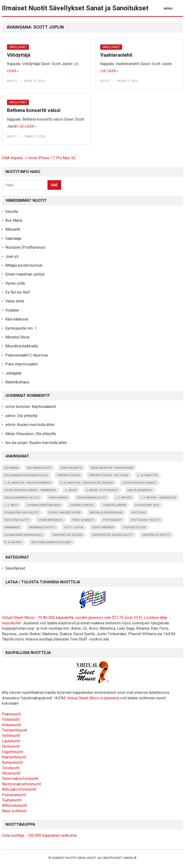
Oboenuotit (11, 773)
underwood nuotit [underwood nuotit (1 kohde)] (156, 535)
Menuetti (13, 229)
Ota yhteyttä (27, 416)
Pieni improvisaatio (22, 364)
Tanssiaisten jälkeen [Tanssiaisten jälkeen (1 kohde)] (67, 535)
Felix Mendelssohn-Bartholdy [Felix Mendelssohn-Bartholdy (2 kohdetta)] (26, 475)
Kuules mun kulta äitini (36, 425)
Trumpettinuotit (15, 730)
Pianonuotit (11, 714)
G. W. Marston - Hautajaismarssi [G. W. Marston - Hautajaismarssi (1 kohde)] (28, 483)
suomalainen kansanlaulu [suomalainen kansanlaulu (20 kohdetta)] (24, 535)
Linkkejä (130, 858)
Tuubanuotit (12, 800)
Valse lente (15, 301)
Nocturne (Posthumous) (25, 247)
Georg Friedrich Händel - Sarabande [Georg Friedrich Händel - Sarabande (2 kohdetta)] (30, 490)
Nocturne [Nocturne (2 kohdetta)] (139, 513)
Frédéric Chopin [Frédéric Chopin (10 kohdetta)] (69, 475)
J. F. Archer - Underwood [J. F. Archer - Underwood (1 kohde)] (158, 498)
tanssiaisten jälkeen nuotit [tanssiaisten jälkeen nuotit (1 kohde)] (112, 535)
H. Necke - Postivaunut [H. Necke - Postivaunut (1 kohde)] (102, 490)
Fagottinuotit (13, 752)
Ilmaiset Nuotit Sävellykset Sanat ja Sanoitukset (75, 8)
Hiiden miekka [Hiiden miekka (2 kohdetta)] (58, 498)
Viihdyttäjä (19, 55)
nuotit (12, 81)
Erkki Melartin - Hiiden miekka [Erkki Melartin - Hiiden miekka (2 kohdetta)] (112, 468)
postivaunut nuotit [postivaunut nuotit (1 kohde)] (145, 520)
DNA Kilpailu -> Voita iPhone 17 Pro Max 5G (39, 158)
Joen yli (12, 256)
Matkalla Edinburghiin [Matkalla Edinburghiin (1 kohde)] (106, 513)
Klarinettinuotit (14, 757)
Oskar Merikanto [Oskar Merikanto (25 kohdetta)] (51, 520)
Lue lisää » (109, 71)
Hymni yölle (15, 283)
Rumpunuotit (12, 762)
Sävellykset (18, 47)
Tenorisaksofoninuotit (20, 779)
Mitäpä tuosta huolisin (24, 265)
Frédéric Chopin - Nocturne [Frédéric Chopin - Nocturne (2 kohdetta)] (109, 475)
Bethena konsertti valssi (34, 110)
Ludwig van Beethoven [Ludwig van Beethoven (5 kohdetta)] (64, 513)
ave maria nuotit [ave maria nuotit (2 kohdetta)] (39, 468)
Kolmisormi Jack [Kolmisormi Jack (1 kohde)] (147, 505)
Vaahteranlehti (116, 55)
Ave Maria (14, 220)
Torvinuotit (11, 768)
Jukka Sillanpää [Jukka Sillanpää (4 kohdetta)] (114, 505)
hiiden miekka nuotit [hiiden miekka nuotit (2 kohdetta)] (92, 498)
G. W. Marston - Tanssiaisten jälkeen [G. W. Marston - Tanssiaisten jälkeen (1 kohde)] (87, 483)
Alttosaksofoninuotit (19, 789)
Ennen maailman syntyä (25, 274)
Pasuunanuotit (14, 795)
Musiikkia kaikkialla (22, 346)
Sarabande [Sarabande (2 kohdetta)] (12, 527)
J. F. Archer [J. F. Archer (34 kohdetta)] (124, 498)
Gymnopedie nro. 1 (21, 328)
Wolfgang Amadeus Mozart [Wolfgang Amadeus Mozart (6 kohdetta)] (51, 542)
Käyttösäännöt (44, 407)
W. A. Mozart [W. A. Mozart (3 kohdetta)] (13, 542)
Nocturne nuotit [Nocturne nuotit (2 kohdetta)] (17, 520)
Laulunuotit (11, 741)
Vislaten (12, 310)
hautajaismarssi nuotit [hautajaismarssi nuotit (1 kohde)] (22, 498)
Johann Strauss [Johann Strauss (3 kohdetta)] (82, 505)
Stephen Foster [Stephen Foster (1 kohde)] (134, 527)
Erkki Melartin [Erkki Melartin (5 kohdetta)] (71, 468)
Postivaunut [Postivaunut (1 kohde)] (112, 520)
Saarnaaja (13, 238)
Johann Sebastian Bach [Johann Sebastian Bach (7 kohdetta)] (44, 505)
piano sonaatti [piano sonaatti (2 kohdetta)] (83, 520)
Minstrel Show (17, 337)
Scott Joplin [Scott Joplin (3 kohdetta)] (74, 527)
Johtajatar (13, 373)
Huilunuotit (11, 746)
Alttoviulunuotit (14, 805)
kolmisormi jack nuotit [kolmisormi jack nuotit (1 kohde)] (22, 513)
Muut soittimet (14, 811)
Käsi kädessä (17, 319)
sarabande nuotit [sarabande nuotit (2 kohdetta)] (42, 527)
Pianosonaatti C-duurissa (26, 355)
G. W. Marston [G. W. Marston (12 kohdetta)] (148, 475)
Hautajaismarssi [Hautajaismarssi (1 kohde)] (140, 490)
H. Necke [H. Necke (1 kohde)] (71, 490)
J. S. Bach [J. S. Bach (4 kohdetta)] (11, 505)
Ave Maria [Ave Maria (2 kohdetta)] (11, 468)
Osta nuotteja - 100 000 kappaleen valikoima (39, 835)
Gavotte (12, 212)
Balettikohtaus (17, 382)
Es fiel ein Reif (18, 292)
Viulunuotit (11, 719)
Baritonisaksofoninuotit (21, 784)
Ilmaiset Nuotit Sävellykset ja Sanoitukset (87, 858)
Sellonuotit (11, 736)
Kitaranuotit (11, 725)
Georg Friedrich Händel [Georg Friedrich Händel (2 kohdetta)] (139, 483)
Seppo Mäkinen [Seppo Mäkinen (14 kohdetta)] (103, 527)
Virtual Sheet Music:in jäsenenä (93, 698)
